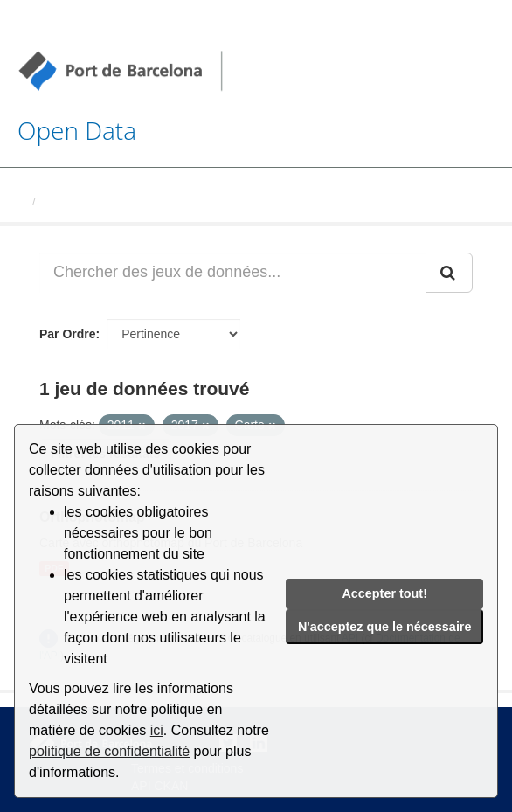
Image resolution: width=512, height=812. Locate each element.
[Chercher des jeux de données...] (233, 273)
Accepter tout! (384, 593)
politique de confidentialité (109, 751)
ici (157, 730)
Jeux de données (89, 201)
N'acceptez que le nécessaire (385, 627)
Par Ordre (68, 334)
